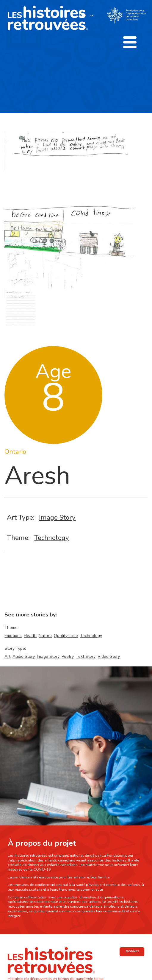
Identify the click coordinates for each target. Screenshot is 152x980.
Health (30, 636)
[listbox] (87, 15)
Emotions (13, 636)
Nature (45, 636)
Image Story (57, 517)
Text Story (86, 656)
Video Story (109, 656)
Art (7, 656)
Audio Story (24, 656)
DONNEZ (133, 951)
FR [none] (82, 15)
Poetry (68, 656)
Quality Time (66, 636)
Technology (52, 538)
